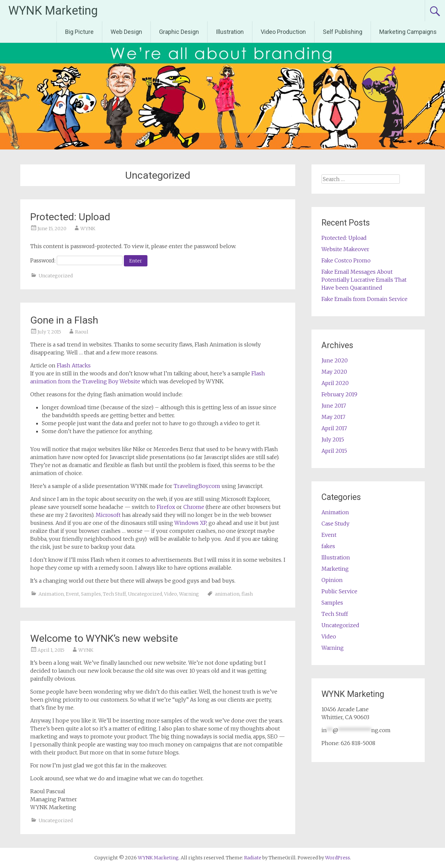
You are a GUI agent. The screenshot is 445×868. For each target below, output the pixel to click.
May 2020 (334, 372)
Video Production (283, 32)
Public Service (339, 591)
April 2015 (334, 451)
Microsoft (108, 515)
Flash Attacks (74, 365)
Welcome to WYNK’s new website (104, 638)
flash (247, 594)
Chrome (194, 507)
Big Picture (79, 32)
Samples (91, 594)
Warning (189, 594)
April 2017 (334, 428)
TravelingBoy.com (197, 486)
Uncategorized (56, 276)
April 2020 (335, 383)
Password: (76, 260)
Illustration (230, 32)
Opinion (332, 580)
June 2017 (334, 406)
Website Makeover (345, 249)
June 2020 (335, 360)
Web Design (126, 32)
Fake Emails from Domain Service (364, 299)
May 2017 (333, 417)
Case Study (335, 524)
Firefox (166, 507)
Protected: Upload (70, 217)
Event (72, 594)
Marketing (335, 569)
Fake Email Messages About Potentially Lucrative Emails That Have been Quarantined (364, 280)
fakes (328, 546)
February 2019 (339, 394)
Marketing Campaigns (408, 32)
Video (171, 594)
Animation (51, 594)
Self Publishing (343, 32)
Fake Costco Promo (346, 260)
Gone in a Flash (64, 320)
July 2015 (333, 439)
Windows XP (190, 523)
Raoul (82, 332)
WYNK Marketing (53, 11)
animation (227, 594)
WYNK (88, 229)
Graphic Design (179, 32)
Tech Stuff (114, 594)
